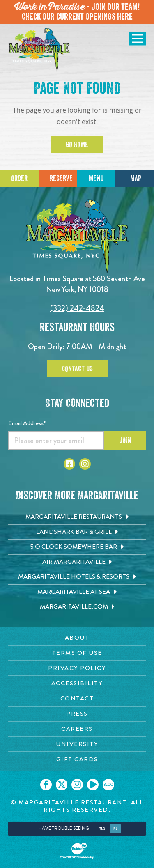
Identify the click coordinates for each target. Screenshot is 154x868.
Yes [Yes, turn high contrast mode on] (102, 828)
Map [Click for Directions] (136, 178)
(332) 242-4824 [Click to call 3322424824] (77, 308)
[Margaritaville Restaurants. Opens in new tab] (77, 517)
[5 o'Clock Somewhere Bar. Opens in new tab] (77, 547)
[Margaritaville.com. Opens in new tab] (77, 607)
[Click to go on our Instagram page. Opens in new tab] (77, 785)
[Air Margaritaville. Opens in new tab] (77, 562)
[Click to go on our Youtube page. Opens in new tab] (93, 785)
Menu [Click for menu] (96, 178)
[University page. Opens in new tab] (77, 744)
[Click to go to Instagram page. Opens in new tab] (85, 464)
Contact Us (77, 369)
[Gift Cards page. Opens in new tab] (77, 759)
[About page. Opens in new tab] (77, 638)
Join (125, 440)
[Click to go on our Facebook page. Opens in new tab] (46, 785)
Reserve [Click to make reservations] (61, 178)
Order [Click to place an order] (19, 178)
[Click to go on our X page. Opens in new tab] (62, 785)
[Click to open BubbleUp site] (77, 851)
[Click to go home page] (39, 50)
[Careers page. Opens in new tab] (77, 729)
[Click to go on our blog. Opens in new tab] (108, 785)
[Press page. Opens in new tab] (77, 714)
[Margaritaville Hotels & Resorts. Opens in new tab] (77, 577)
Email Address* (27, 423)
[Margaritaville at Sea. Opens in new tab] (77, 592)
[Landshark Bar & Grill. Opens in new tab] (77, 532)
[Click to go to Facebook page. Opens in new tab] (69, 464)
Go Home (77, 145)
